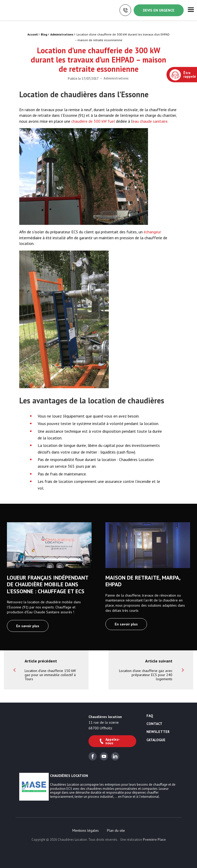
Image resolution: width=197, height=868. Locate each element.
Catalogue (156, 740)
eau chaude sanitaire (150, 121)
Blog (44, 34)
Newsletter (158, 732)
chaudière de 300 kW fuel (93, 121)
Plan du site (116, 830)
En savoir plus (28, 626)
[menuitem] (86, 830)
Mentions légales (86, 830)
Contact (154, 724)
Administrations (62, 34)
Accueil (33, 34)
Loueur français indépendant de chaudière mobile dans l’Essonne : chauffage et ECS (48, 584)
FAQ (150, 716)
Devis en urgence (159, 10)
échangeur (152, 232)
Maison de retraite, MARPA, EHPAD (143, 581)
